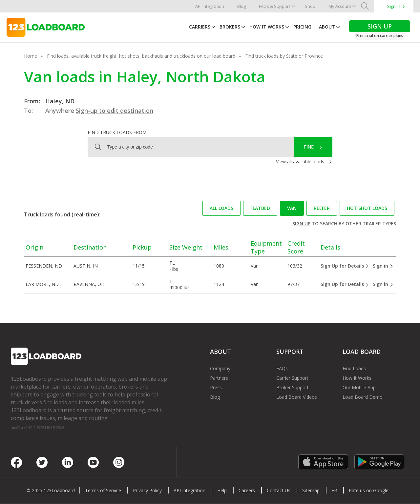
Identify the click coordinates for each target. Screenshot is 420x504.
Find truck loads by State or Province (284, 56)
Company (220, 368)
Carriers (200, 27)
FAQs (282, 368)
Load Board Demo (363, 397)
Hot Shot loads (367, 208)
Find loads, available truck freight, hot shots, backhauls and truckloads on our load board (141, 56)
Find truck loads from (117, 132)
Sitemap (311, 490)
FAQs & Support (274, 6)
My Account (340, 6)
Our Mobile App (359, 387)
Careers (247, 490)
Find (309, 147)
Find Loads (354, 368)
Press (216, 387)
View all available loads (300, 161)
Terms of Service (103, 490)
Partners (219, 378)
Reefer (322, 208)
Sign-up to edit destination (115, 111)
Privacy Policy (147, 490)
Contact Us (279, 490)
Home (31, 56)
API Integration (210, 6)
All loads (221, 208)
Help (222, 490)
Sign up (301, 223)
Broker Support (293, 387)
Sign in (394, 6)
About (327, 27)
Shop (310, 6)
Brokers (230, 27)
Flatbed (260, 208)
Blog (241, 6)
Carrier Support (292, 378)
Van (292, 208)
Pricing (302, 27)
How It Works (267, 27)
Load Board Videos (297, 397)
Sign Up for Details (345, 266)
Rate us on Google (369, 490)
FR (334, 490)
